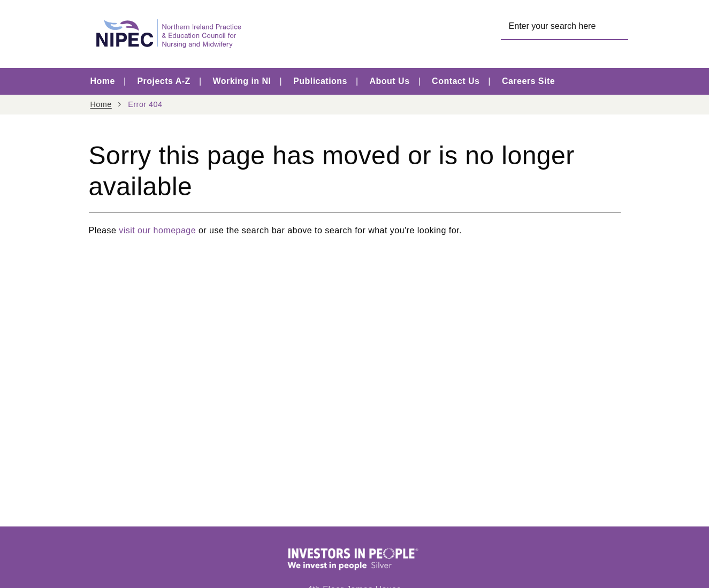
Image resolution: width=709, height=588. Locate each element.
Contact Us (456, 81)
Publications (320, 81)
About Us (390, 81)
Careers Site (528, 81)
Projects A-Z (163, 81)
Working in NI (242, 81)
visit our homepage (157, 230)
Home (103, 81)
